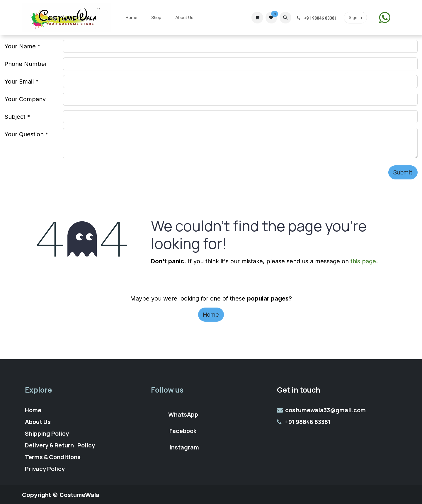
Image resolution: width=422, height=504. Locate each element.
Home (211, 314)
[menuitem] (131, 18)
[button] (285, 18)
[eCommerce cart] (257, 18)
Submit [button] (403, 172)
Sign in (355, 18)
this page (363, 261)
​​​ (385, 17)
